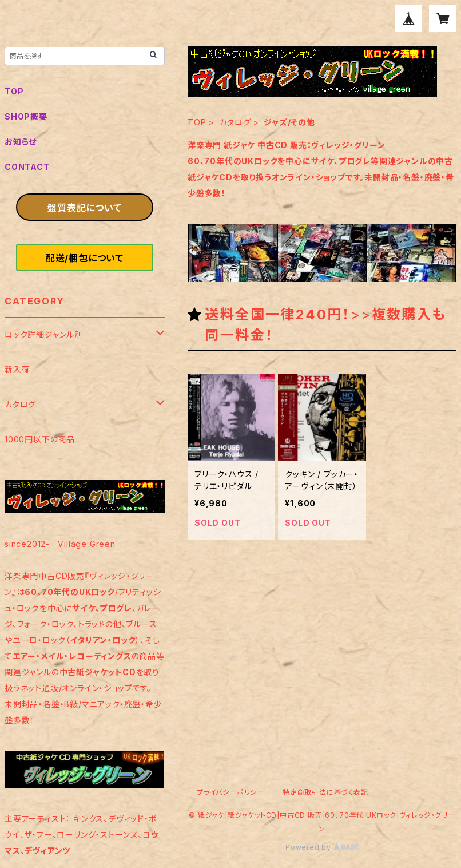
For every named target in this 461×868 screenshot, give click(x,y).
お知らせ (21, 142)
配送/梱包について (85, 258)
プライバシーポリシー (230, 792)
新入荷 (17, 369)
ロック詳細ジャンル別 (44, 334)
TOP (197, 122)
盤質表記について (84, 208)
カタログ (235, 122)
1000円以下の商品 (40, 439)
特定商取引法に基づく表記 (325, 792)
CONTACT (27, 167)
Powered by (322, 847)
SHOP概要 (26, 116)
